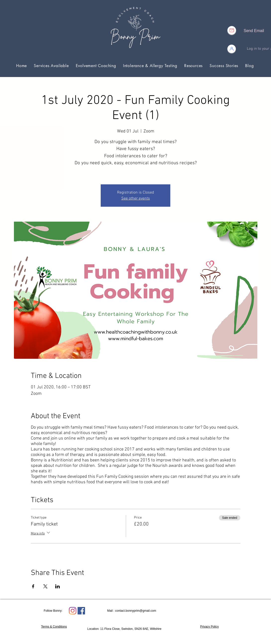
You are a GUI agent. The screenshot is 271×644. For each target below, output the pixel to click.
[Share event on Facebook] (33, 586)
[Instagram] (73, 611)
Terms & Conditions (54, 627)
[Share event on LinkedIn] (58, 586)
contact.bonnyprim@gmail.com (136, 611)
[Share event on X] (45, 586)
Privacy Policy (209, 627)
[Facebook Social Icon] (81, 611)
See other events (136, 199)
